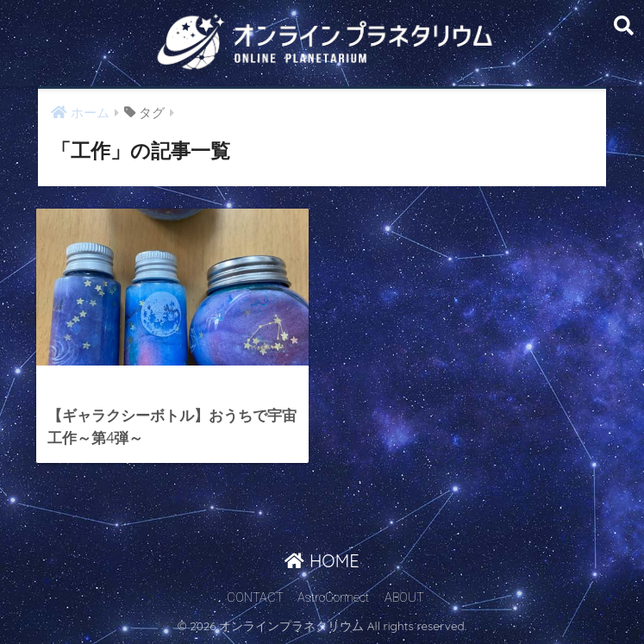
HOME (322, 561)
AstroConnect (333, 598)
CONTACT (255, 598)
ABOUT (404, 598)
